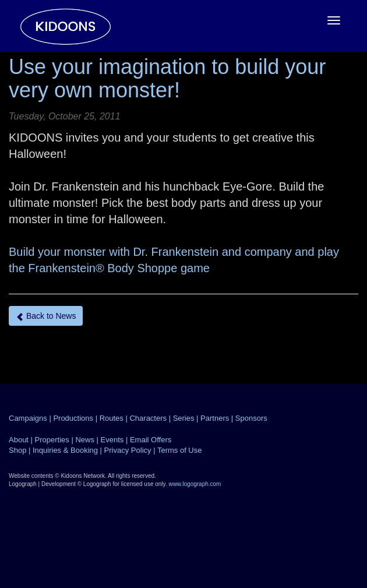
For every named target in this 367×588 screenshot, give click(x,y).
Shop (17, 450)
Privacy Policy (128, 450)
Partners (215, 418)
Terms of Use (180, 450)
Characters (148, 418)
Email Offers (151, 440)
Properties (52, 440)
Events (112, 440)
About (19, 440)
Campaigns (28, 418)
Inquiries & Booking (65, 450)
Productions (73, 418)
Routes (112, 418)
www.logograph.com (195, 484)
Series (184, 418)
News (85, 440)
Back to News (46, 316)
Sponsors (251, 418)
